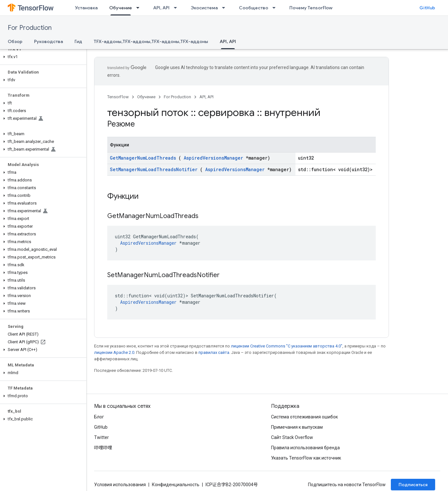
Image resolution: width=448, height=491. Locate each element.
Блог (99, 417)
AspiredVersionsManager (213, 158)
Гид (78, 41)
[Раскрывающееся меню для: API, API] (177, 8)
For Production (30, 28)
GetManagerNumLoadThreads (143, 158)
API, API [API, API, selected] (228, 41)
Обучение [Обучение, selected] (121, 8)
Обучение (146, 97)
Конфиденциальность (176, 485)
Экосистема (204, 8)
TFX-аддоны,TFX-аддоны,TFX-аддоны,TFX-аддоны (151, 41)
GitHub (427, 8)
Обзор (15, 41)
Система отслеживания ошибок (304, 417)
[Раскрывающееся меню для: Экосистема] (225, 8)
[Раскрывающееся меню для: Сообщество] (276, 8)
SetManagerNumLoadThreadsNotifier (154, 169)
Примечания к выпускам (297, 427)
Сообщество (254, 8)
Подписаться (413, 485)
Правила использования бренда (305, 448)
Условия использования (120, 485)
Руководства (48, 41)
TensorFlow (118, 97)
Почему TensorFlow (311, 8)
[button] (42, 57)
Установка (86, 8)
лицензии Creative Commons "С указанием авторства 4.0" (287, 346)
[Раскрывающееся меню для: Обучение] (140, 8)
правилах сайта (214, 352)
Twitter (101, 437)
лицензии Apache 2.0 (114, 352)
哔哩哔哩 (103, 448)
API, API (161, 8)
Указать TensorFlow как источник (306, 458)
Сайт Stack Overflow (292, 437)
